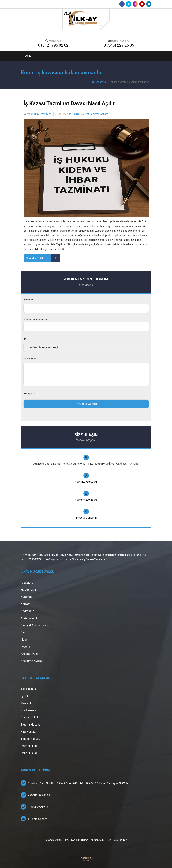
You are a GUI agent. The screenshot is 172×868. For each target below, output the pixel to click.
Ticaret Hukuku (30, 739)
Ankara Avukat (30, 654)
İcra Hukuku (28, 710)
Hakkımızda (28, 590)
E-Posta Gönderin (86, 518)
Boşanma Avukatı (32, 661)
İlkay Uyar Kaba (43, 114)
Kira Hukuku (29, 732)
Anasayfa (99, 82)
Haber (25, 640)
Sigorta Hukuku (31, 725)
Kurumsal (27, 597)
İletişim (25, 647)
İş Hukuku (27, 696)
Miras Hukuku (30, 703)
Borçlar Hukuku (31, 717)
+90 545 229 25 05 (86, 500)
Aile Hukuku (28, 689)
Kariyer (25, 604)
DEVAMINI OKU (43, 258)
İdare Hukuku (29, 746)
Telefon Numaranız (86, 323)
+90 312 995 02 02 (86, 482)
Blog (24, 632)
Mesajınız (30, 359)
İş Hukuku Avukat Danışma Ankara (89, 114)
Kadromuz (27, 611)
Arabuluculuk (29, 618)
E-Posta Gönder (37, 819)
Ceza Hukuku (29, 753)
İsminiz (28, 300)
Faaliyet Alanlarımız (33, 625)
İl (25, 339)
